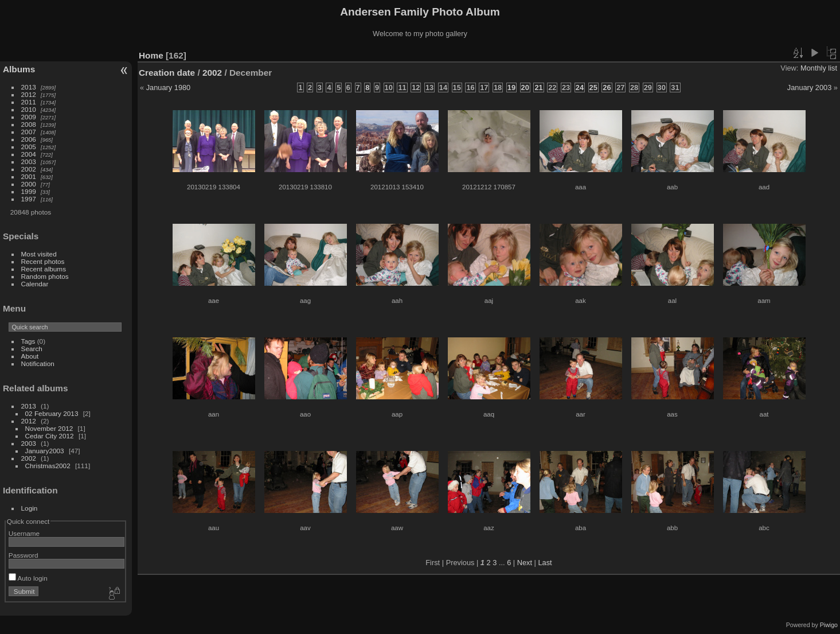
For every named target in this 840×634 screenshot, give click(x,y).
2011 (29, 102)
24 (580, 87)
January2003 (45, 451)
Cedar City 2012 (50, 436)
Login (30, 508)
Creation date (167, 73)
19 (511, 87)
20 (525, 87)
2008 (29, 124)
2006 (29, 139)
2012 (29, 94)
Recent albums (44, 269)
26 (607, 87)
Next (525, 563)
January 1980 (169, 87)
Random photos (45, 276)
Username (24, 533)
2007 (29, 132)
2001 (29, 176)
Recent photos (43, 261)
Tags (28, 341)
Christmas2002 (48, 466)
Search (32, 349)
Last (545, 563)
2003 (29, 162)
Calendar (35, 284)
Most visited (39, 254)
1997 (29, 199)
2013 (29, 87)
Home (151, 55)
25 (593, 87)
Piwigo (829, 625)
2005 (29, 147)
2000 (29, 184)
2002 (29, 169)
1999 (29, 191)
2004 (29, 154)
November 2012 (49, 428)
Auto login (28, 578)
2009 (29, 117)
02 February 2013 (52, 413)
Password (24, 555)
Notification (38, 363)
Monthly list (819, 68)
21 (538, 87)
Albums (19, 69)
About (30, 356)
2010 (29, 109)
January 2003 (810, 87)
